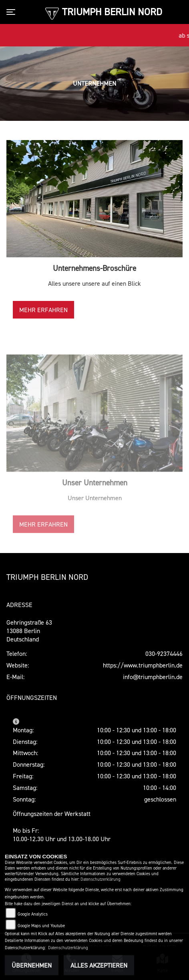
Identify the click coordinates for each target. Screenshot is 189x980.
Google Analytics (33, 914)
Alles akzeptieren (99, 965)
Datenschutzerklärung (101, 879)
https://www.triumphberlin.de (143, 665)
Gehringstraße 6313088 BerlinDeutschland (29, 631)
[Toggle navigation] (12, 12)
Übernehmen (32, 965)
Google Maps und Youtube (41, 926)
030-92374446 (164, 653)
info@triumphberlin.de (153, 677)
